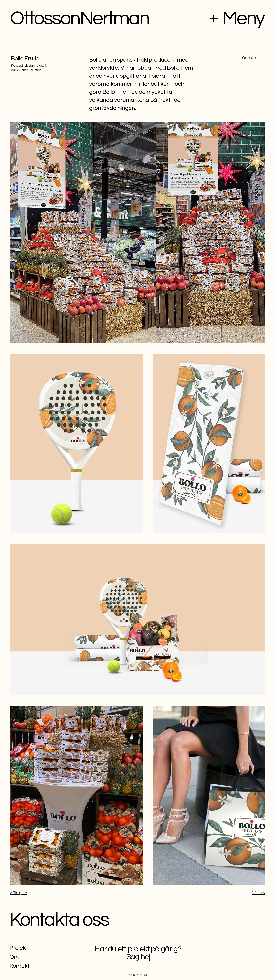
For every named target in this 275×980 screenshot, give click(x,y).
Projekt (19, 948)
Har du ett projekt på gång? (138, 949)
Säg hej (138, 957)
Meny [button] (243, 18)
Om (14, 957)
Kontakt (20, 966)
